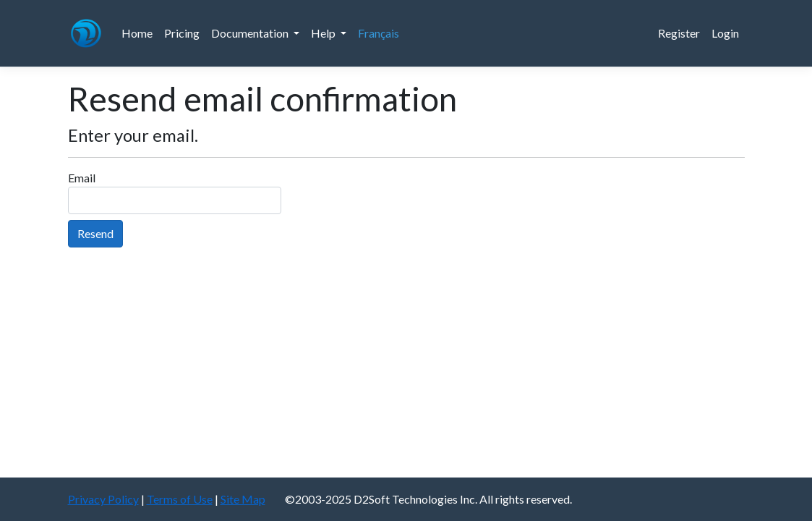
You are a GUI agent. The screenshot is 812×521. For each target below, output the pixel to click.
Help (324, 33)
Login (725, 33)
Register (679, 33)
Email (82, 178)
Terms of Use (180, 499)
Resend (95, 233)
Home (137, 33)
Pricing (182, 33)
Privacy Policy (103, 499)
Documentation (251, 33)
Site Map (243, 499)
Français (379, 33)
